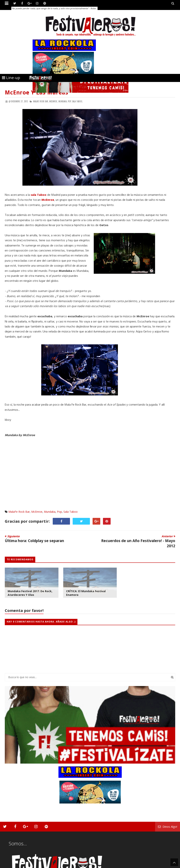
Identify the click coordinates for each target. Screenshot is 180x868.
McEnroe (37, 512)
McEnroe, (54, 101)
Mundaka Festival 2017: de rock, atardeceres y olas (30, 593)
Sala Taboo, (77, 101)
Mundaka (50, 512)
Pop (59, 512)
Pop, (70, 101)
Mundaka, (63, 101)
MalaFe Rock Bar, (41, 101)
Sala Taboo (71, 512)
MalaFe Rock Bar (19, 512)
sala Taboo (39, 195)
